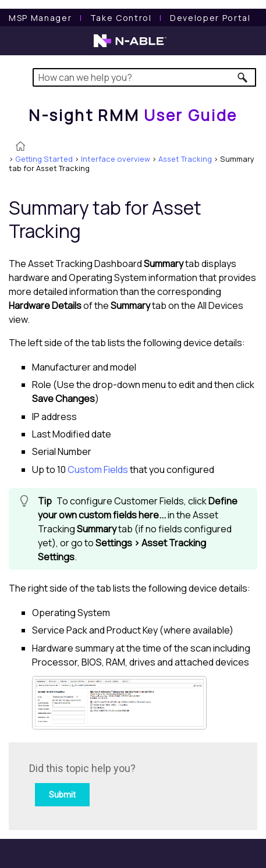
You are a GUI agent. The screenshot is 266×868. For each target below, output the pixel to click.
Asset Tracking (185, 159)
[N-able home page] (130, 46)
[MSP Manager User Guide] (40, 18)
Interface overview (116, 159)
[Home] (133, 115)
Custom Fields (98, 469)
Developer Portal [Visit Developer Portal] (210, 18)
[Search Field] (144, 77)
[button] (243, 77)
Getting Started (44, 159)
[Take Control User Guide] (121, 18)
